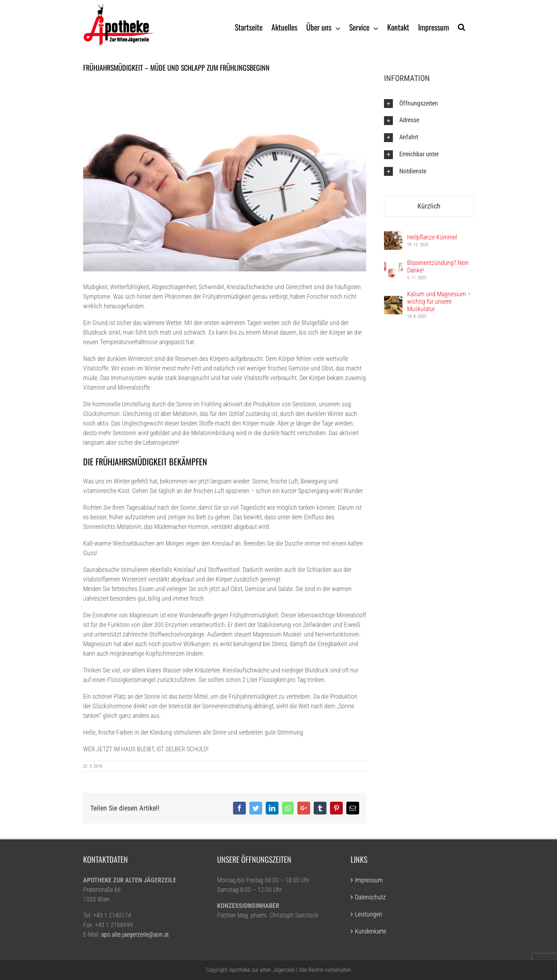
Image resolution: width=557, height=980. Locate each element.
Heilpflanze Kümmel (432, 237)
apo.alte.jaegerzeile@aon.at (135, 934)
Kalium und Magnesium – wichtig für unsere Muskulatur (439, 301)
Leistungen (369, 914)
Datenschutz (370, 897)
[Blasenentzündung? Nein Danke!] (393, 266)
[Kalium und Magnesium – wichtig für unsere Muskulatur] (393, 301)
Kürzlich (429, 206)
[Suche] (461, 27)
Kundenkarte (371, 931)
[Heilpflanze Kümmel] (393, 236)
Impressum (369, 880)
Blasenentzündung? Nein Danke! (438, 266)
